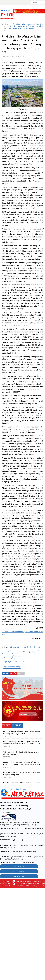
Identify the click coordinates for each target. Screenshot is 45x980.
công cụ (29, 657)
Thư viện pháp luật (5, 27)
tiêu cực (6, 652)
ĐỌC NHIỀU (17, 725)
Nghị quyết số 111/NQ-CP (13, 662)
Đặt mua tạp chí (19, 866)
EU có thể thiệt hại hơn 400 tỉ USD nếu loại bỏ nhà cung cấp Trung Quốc (21, 774)
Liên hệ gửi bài (19, 876)
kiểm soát (36, 647)
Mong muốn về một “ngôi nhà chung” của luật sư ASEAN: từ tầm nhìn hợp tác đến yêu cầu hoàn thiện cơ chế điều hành (22, 763)
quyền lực (7, 657)
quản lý (26, 647)
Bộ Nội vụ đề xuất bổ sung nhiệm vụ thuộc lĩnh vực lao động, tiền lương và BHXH (22, 732)
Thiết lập (18, 657)
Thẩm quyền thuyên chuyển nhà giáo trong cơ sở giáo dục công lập (21, 753)
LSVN (25, 652)
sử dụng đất (15, 647)
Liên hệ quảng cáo (19, 871)
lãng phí (34, 652)
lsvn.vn (16, 652)
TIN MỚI (6, 725)
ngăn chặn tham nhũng (12, 667)
